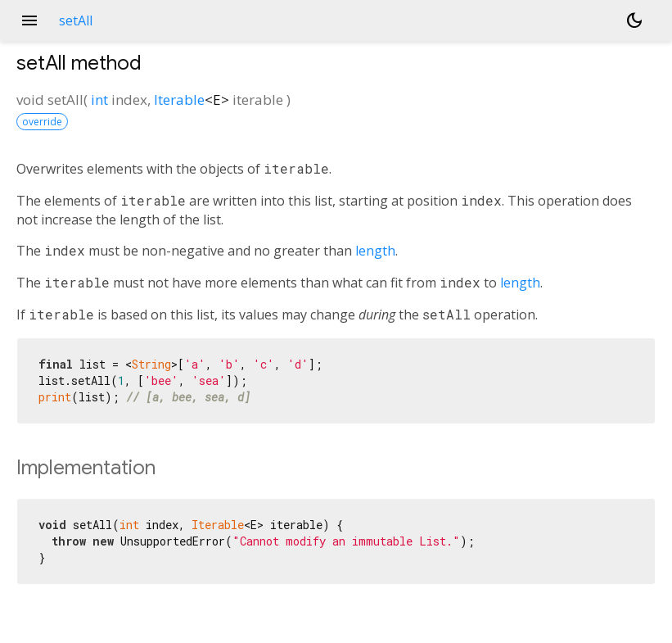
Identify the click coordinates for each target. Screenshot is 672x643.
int (99, 100)
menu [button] (29, 20)
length (375, 251)
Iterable (179, 100)
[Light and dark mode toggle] (634, 20)
